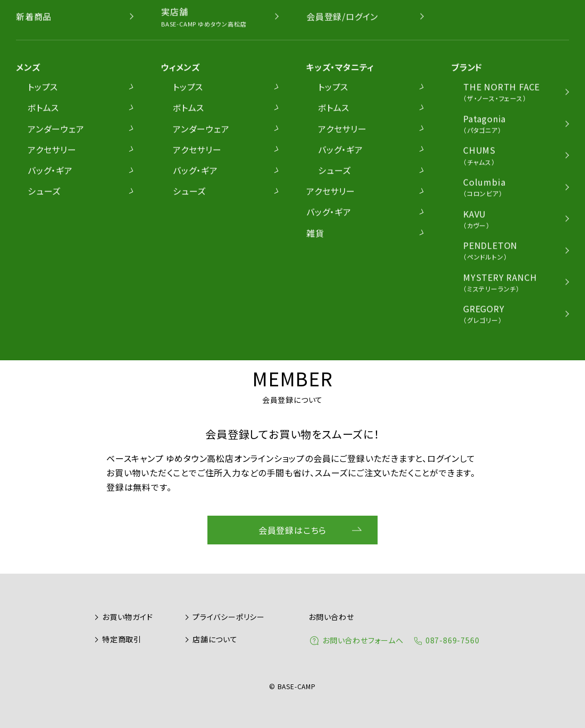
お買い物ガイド (128, 617)
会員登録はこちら (292, 530)
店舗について (215, 639)
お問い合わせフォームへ (363, 640)
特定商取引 (122, 639)
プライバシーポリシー (229, 617)
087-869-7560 (453, 640)
